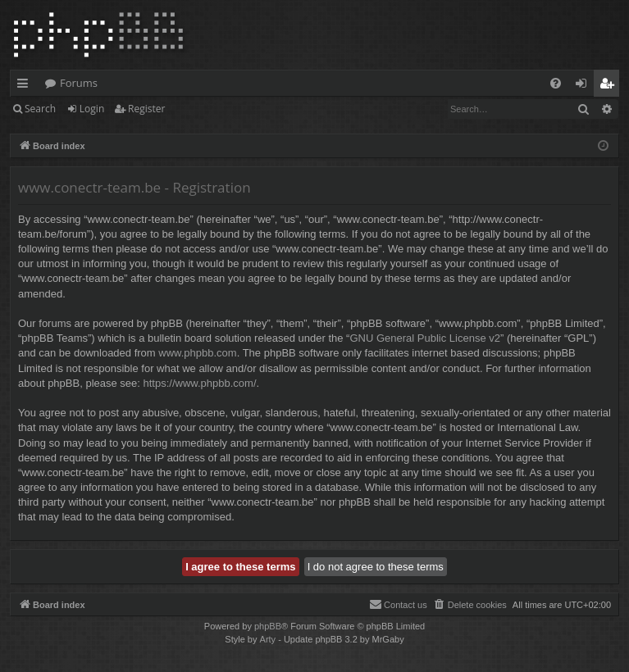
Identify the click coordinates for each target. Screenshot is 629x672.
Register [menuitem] (610, 86)
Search (40, 109)
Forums (79, 83)
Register (146, 109)
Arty (268, 639)
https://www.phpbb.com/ (200, 383)
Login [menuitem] (584, 86)
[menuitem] (556, 83)
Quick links (26, 86)
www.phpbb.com (197, 353)
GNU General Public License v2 (425, 338)
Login (92, 109)
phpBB (268, 626)
